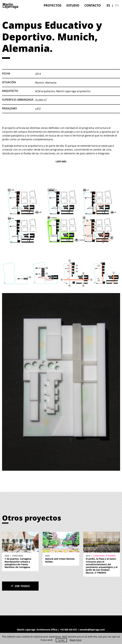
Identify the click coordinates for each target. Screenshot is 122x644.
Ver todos (20, 586)
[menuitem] (53, 5)
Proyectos (53, 5)
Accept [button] (61, 640)
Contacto (93, 5)
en (117, 5)
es (108, 5)
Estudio (73, 5)
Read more (76, 640)
